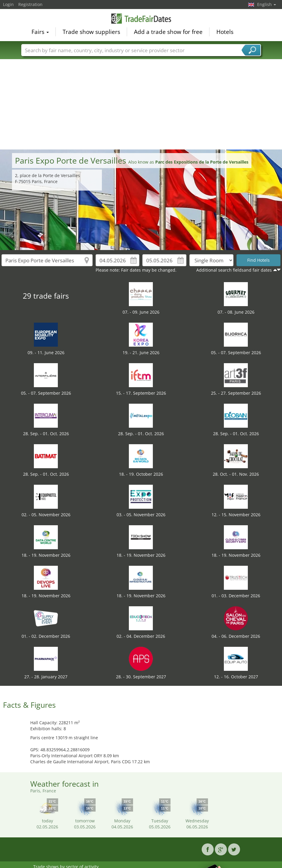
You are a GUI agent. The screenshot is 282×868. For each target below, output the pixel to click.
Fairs (40, 32)
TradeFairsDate (141, 19)
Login (8, 4)
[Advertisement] (141, 104)
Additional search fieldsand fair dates (234, 270)
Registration (30, 4)
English (267, 4)
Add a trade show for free (168, 32)
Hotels (225, 32)
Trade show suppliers (91, 32)
